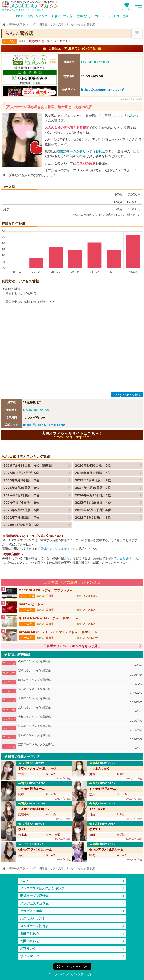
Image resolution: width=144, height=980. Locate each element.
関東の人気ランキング (22, 24)
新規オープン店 (62, 16)
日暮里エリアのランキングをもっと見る (72, 646)
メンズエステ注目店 (34, 926)
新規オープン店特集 (34, 896)
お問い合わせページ (124, 558)
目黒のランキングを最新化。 (80, 728)
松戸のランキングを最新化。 (80, 664)
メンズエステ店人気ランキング (42, 888)
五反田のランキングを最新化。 (80, 747)
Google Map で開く (127, 395)
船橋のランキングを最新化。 (80, 682)
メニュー (138, 6)
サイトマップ (30, 956)
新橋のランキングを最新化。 (80, 673)
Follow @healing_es (74, 966)
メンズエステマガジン (30, 4)
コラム (99, 16)
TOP (19, 16)
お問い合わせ (30, 941)
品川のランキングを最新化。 (80, 710)
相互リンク (28, 949)
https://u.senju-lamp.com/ (102, 89)
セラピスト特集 (118, 16)
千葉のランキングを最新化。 (80, 700)
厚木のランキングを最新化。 (80, 737)
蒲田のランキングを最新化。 (80, 691)
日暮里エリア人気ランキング (57, 24)
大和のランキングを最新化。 (80, 719)
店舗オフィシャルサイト (57, 549)
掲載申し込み (30, 934)
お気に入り (127, 9)
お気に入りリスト (33, 919)
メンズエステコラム (34, 903)
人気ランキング (37, 16)
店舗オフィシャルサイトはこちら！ (72, 435)
